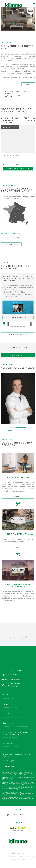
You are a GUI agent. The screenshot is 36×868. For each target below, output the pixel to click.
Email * (5, 718)
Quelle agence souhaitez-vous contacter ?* (16, 738)
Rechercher (11, 249)
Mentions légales (24, 862)
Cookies (23, 864)
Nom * (5, 699)
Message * (7, 748)
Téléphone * (8, 728)
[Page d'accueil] (14, 5)
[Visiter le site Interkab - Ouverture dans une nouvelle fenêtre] (18, 833)
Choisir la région (11, 238)
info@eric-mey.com (12, 684)
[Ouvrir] (29, 4)
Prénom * (7, 709)
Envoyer (10, 771)
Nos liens (32, 862)
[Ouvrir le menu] (34, 4)
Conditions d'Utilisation (21, 803)
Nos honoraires (5, 862)
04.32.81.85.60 (11, 679)
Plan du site (14, 862)
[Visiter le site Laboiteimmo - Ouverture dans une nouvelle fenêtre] (18, 858)
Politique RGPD (15, 864)
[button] (12, 24)
